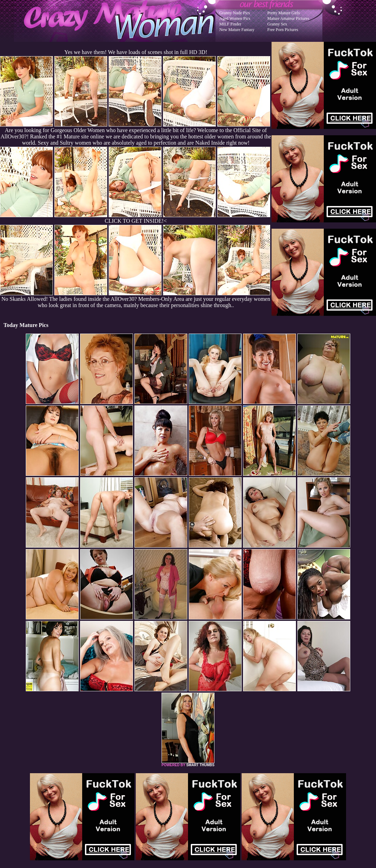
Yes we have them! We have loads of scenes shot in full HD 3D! (136, 52)
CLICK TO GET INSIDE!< (136, 221)
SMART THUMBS (200, 765)
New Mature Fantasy (237, 30)
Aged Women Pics (235, 18)
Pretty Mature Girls (284, 13)
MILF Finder (230, 24)
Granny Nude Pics (235, 13)
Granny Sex (277, 24)
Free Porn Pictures (283, 30)
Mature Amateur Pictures (288, 18)
